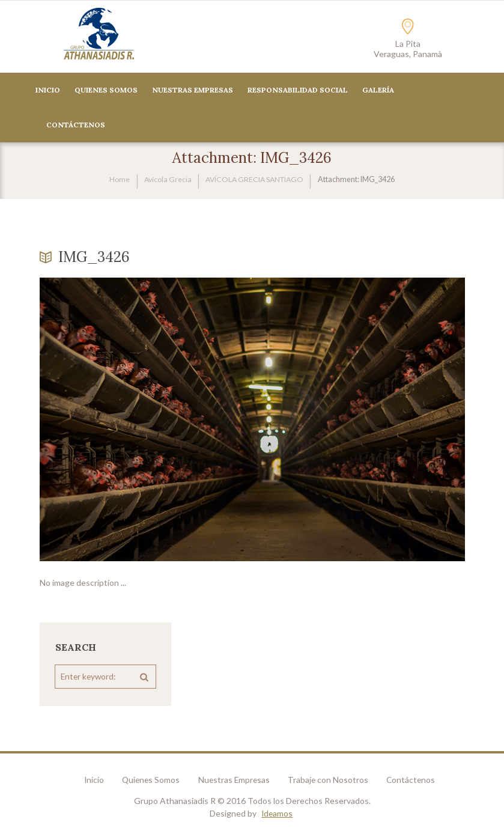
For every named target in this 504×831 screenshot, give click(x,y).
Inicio (48, 90)
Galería (378, 90)
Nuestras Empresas (193, 90)
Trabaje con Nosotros (332, 780)
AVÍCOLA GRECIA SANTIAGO (255, 180)
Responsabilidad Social (298, 90)
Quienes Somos (106, 90)
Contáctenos (418, 780)
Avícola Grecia (165, 180)
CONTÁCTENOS (76, 125)
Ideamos (278, 814)
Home (117, 180)
